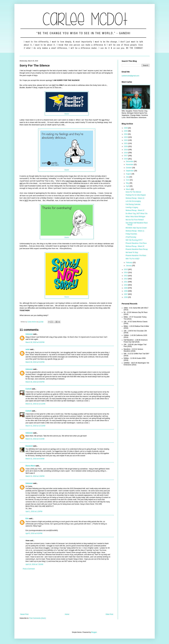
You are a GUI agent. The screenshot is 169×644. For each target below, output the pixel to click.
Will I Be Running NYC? (134, 240)
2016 (126, 159)
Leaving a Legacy (132, 207)
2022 (126, 140)
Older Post (109, 614)
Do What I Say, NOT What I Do (136, 214)
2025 (126, 131)
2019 (126, 150)
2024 (126, 134)
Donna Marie (30, 466)
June (128, 180)
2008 (126, 291)
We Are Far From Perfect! (135, 220)
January (129, 266)
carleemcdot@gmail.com (130, 76)
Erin (27, 519)
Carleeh (29, 389)
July (128, 177)
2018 (126, 153)
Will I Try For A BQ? (132, 259)
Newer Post (24, 614)
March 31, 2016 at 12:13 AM (35, 426)
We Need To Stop (132, 252)
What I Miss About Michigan (135, 217)
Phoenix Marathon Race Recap (137, 249)
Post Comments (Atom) (38, 618)
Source (67, 114)
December (130, 161)
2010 (126, 285)
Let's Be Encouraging (133, 201)
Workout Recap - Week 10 (135, 246)
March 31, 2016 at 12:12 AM (35, 404)
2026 (126, 128)
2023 (126, 137)
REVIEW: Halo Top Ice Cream (136, 228)
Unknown (29, 334)
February (129, 263)
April (128, 186)
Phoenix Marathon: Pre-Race (136, 256)
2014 (126, 273)
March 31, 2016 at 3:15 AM (35, 439)
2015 (126, 269)
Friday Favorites (131, 234)
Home (67, 614)
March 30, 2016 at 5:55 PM (35, 382)
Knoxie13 (29, 446)
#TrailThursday (131, 237)
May (128, 183)
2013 (126, 276)
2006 (126, 297)
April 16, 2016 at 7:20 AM (34, 564)
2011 (126, 282)
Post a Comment (29, 569)
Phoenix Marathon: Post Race (136, 243)
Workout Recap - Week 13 (135, 198)
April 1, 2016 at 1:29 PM (34, 511)
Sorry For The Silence (133, 192)
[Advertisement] (67, 592)
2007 (126, 294)
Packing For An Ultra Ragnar (136, 195)
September (130, 171)
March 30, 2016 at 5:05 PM (35, 342)
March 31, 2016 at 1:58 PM (35, 476)
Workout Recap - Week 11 (135, 231)
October (129, 168)
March (128, 189)
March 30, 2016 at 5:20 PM (35, 362)
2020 (126, 146)
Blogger (94, 632)
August (129, 174)
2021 (126, 143)
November (130, 164)
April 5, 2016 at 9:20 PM (34, 533)
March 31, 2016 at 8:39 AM (35, 459)
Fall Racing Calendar (133, 204)
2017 (126, 156)
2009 (126, 288)
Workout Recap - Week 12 (135, 210)
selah (28, 349)
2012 (126, 279)
